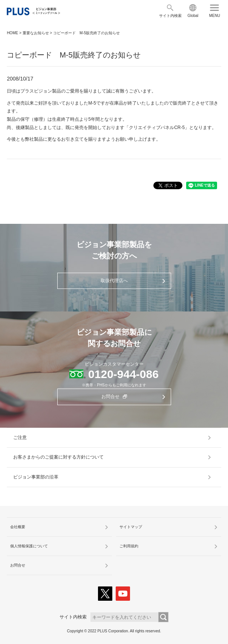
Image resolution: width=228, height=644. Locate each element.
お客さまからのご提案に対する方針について (58, 457)
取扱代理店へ (114, 281)
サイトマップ (131, 527)
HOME (12, 33)
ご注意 (20, 437)
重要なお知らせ (36, 33)
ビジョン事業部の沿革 (36, 477)
